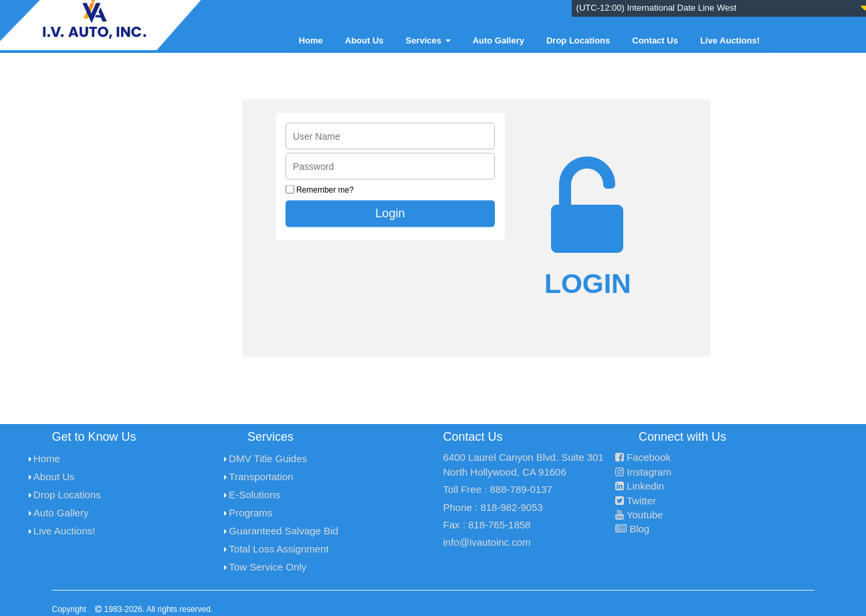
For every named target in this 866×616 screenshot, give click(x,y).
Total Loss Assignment (279, 549)
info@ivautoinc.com (487, 542)
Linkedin (640, 486)
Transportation (261, 477)
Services (428, 40)
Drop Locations (578, 40)
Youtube (639, 515)
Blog (632, 529)
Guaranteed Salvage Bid (283, 531)
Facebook (643, 457)
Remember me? (325, 189)
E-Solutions (254, 495)
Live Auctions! (730, 40)
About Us (364, 40)
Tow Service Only (267, 567)
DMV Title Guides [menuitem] (268, 458)
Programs (250, 513)
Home (311, 40)
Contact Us (655, 40)
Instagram (643, 472)
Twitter (636, 501)
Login (390, 213)
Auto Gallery (499, 40)
